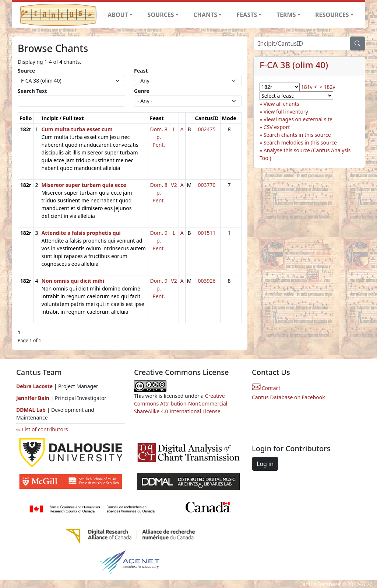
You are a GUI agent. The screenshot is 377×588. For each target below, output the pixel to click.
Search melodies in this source (300, 142)
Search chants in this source (297, 135)
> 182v (327, 87)
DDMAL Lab (31, 410)
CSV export (277, 127)
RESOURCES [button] (332, 15)
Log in (265, 464)
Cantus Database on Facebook (288, 397)
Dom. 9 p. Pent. (159, 241)
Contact (266, 388)
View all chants (281, 104)
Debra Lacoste (34, 386)
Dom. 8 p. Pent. (159, 137)
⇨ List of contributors (42, 429)
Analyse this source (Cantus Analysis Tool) (305, 154)
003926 (207, 281)
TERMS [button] (286, 15)
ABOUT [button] (118, 15)
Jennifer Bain (34, 398)
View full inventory (286, 112)
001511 (207, 233)
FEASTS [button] (247, 15)
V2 (174, 185)
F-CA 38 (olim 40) (294, 65)
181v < (309, 87)
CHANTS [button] (205, 15)
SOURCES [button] (161, 15)
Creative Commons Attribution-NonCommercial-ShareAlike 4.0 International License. (182, 403)
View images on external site (298, 119)
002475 (207, 129)
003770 (207, 185)
